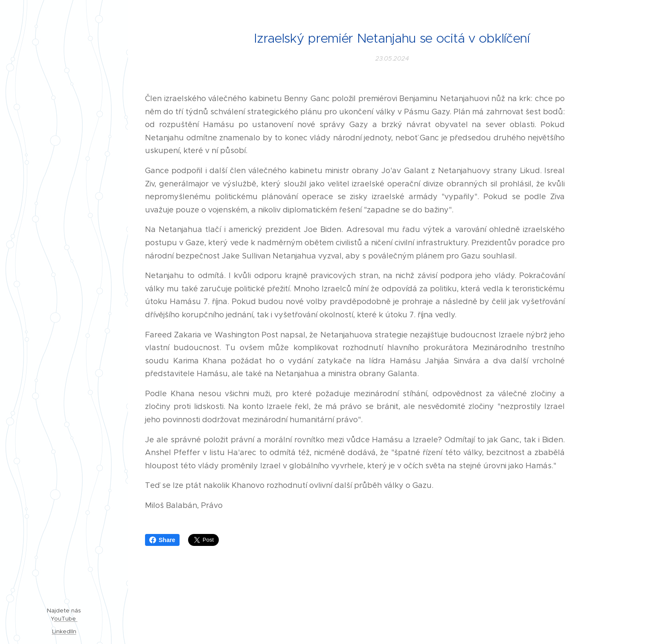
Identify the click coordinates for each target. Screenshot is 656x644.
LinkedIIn (64, 631)
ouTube (66, 619)
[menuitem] (64, 260)
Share (162, 540)
